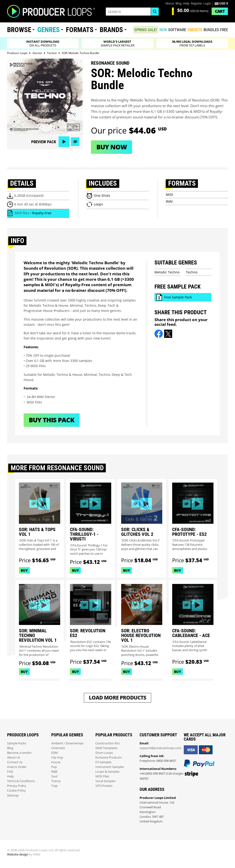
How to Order (17, 767)
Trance (56, 781)
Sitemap (13, 795)
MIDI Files (102, 776)
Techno (192, 272)
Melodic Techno (167, 272)
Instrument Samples (110, 767)
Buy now (112, 147)
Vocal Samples (105, 781)
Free (224, 30)
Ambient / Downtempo (67, 743)
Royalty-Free (42, 213)
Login (207, 3)
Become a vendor (19, 753)
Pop (54, 767)
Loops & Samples (107, 772)
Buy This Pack (52, 420)
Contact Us (15, 762)
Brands (111, 30)
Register (197, 3)
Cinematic (58, 748)
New (163, 30)
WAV (169, 201)
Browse (19, 30)
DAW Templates (107, 748)
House (56, 762)
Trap (54, 786)
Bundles (211, 30)
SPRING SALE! (146, 30)
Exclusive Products (109, 757)
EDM (55, 753)
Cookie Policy (16, 790)
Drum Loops (104, 753)
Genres (49, 30)
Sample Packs (17, 743)
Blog (179, 3)
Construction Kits (108, 743)
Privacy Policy (17, 786)
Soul (54, 776)
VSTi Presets (104, 786)
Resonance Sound (110, 63)
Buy (24, 570)
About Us (14, 757)
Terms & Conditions (21, 781)
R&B (54, 772)
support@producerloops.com (160, 748)
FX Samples (103, 762)
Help (186, 3)
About (170, 3)
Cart (220, 11)
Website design (18, 854)
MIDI (169, 195)
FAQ (10, 772)
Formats (80, 30)
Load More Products (117, 698)
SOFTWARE (177, 30)
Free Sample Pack (178, 297)
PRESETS (195, 30)
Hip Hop (57, 757)
